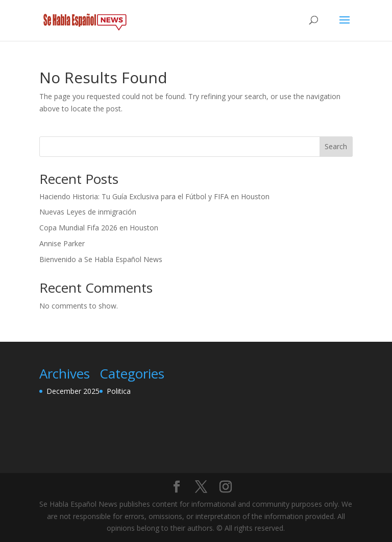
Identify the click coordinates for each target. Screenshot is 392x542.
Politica (119, 391)
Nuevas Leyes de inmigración (88, 212)
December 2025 (73, 391)
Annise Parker (62, 243)
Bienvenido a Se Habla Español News (101, 259)
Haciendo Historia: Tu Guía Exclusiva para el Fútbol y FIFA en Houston (154, 196)
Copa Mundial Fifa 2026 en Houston (99, 228)
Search (336, 146)
